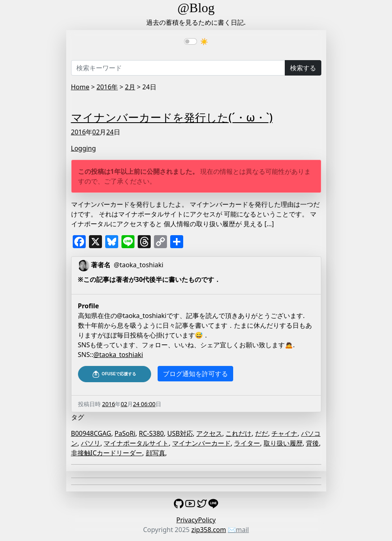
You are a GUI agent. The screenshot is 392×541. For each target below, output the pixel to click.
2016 (79, 132)
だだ (262, 433)
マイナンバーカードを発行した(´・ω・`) (172, 117)
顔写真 (156, 453)
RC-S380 (151, 433)
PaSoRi (125, 433)
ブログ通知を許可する (195, 374)
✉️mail (238, 530)
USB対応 (180, 433)
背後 (312, 443)
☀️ (204, 41)
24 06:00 (144, 404)
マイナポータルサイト (136, 443)
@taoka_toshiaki (118, 355)
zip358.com (209, 530)
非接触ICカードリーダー (107, 453)
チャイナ (284, 433)
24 (110, 132)
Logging (84, 148)
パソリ (91, 443)
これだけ (238, 433)
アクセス (209, 433)
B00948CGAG (91, 433)
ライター (247, 443)
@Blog (196, 8)
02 (96, 132)
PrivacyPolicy (196, 520)
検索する (303, 68)
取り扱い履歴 (283, 443)
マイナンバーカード (201, 443)
